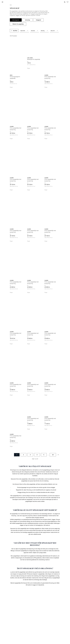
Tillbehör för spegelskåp (18, 24)
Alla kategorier (16, 20)
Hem (11, 5)
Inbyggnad (38, 20)
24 (53, 455)
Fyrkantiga (28, 20)
